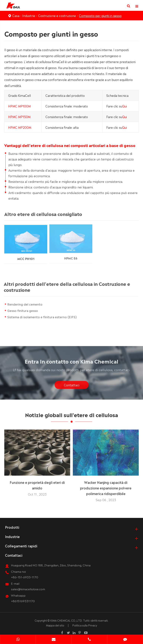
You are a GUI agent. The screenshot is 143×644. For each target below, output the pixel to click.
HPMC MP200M (20, 127)
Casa (16, 15)
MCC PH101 (26, 256)
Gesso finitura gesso (23, 310)
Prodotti (12, 527)
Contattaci (72, 386)
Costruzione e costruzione (57, 15)
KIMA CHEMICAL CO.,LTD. (66, 620)
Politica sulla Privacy (85, 625)
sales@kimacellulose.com (28, 589)
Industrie (29, 15)
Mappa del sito (55, 625)
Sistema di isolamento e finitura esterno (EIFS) (42, 317)
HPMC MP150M (19, 116)
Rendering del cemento (25, 304)
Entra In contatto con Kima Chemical (72, 362)
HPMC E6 (71, 256)
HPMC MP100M (19, 106)
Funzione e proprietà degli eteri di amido (37, 483)
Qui (124, 106)
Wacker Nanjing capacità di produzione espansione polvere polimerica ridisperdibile (106, 486)
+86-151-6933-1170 (25, 577)
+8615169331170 (23, 601)
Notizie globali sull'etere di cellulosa (72, 416)
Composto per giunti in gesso (100, 15)
